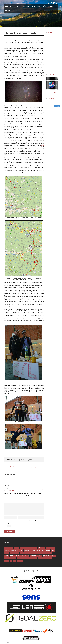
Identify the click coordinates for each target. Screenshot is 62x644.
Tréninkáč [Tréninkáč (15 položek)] (34, 558)
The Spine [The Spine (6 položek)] (13, 558)
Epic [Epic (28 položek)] (53, 548)
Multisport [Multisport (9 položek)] (23, 553)
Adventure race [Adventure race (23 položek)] (9, 548)
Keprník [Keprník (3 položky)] (7, 553)
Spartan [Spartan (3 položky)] (53, 556)
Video (33, 6)
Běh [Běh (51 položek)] (39, 548)
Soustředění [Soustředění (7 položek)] (46, 556)
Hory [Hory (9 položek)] (43, 550)
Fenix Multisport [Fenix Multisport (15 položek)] (15, 550)
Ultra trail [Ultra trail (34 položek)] (45, 558)
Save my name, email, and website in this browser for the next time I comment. (23, 521)
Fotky (28, 6)
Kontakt (8, 11)
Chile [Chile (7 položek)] (43, 548)
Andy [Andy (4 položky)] (22, 548)
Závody (23, 6)
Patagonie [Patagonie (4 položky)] (49, 553)
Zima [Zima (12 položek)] (50, 558)
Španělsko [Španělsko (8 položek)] (20, 561)
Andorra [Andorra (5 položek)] (16, 548)
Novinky (12, 6)
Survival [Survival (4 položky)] (7, 558)
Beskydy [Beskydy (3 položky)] (35, 548)
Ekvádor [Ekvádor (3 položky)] (48, 548)
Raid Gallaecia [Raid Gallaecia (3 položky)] (19, 556)
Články (38, 6)
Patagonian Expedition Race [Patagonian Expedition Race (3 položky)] (38, 553)
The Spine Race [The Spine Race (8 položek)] (21, 558)
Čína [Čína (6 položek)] (15, 561)
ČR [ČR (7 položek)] (11, 561)
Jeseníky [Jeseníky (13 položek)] (48, 550)
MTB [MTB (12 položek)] (18, 553)
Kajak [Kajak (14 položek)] (53, 550)
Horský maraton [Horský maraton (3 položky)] (36, 550)
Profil (18, 6)
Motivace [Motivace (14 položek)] (13, 553)
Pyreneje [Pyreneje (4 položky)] (12, 556)
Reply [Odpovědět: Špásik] (42, 489)
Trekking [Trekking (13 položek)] (28, 558)
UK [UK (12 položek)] (39, 558)
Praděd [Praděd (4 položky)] (7, 556)
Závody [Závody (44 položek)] (7, 561)
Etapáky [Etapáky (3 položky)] (7, 550)
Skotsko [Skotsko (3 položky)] (27, 556)
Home (7, 6)
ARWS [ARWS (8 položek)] (30, 548)
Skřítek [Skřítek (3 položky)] (40, 556)
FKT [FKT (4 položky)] (22, 550)
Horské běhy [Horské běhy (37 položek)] (27, 550)
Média (45, 6)
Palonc (15, 37)
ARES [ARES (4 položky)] (26, 548)
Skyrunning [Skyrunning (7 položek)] (33, 556)
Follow (57, 106)
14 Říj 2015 (8, 37)
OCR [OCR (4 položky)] (29, 553)
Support (50, 6)
